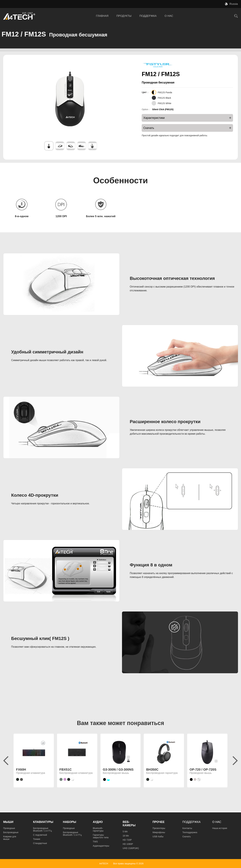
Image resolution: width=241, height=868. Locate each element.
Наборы (70, 822)
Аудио (98, 822)
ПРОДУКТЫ (124, 16)
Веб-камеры (129, 824)
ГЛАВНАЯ (102, 16)
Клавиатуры (43, 822)
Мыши (8, 822)
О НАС (169, 16)
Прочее (159, 822)
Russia (234, 4)
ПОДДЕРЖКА (148, 16)
